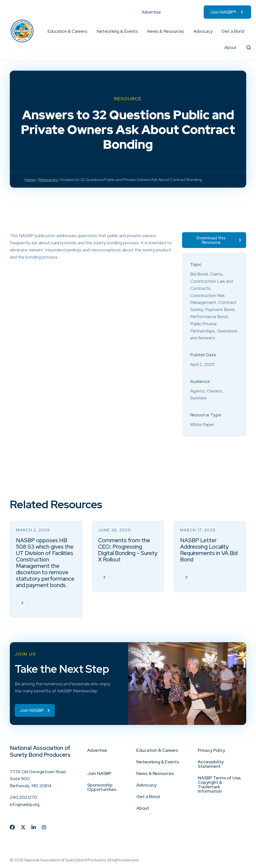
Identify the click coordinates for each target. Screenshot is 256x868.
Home (30, 180)
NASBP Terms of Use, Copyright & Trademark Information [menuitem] (220, 784)
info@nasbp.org (25, 804)
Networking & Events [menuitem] (117, 31)
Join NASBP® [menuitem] (223, 12)
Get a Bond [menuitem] (233, 31)
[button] (88, 31)
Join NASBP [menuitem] (99, 773)
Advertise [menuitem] (151, 12)
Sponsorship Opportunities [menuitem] (102, 787)
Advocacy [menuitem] (203, 31)
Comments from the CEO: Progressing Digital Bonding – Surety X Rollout (128, 550)
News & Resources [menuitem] (166, 31)
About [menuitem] (230, 47)
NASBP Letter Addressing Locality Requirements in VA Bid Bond (209, 550)
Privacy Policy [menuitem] (211, 750)
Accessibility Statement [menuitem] (211, 764)
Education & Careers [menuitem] (67, 31)
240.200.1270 (23, 797)
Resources (48, 180)
